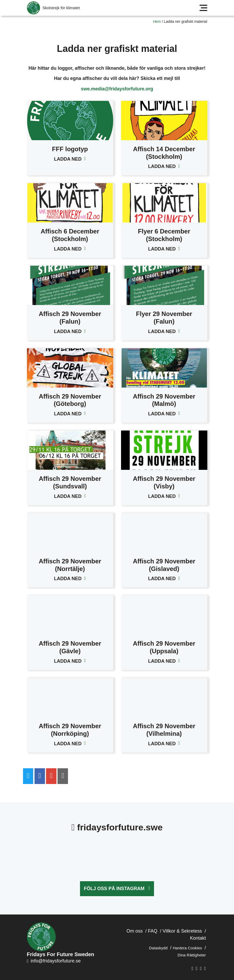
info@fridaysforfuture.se (54, 961)
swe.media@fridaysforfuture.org (117, 89)
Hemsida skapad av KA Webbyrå (209, 972)
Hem (157, 21)
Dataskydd (158, 948)
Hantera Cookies (187, 948)
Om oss (135, 931)
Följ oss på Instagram (114, 889)
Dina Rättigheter (192, 955)
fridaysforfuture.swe (117, 827)
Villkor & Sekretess (182, 931)
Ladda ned (68, 159)
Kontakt (198, 938)
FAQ (153, 931)
